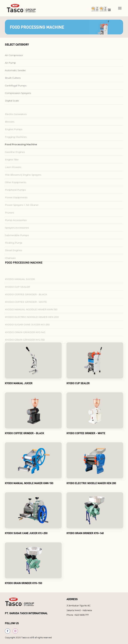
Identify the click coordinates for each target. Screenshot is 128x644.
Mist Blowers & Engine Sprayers (23, 183)
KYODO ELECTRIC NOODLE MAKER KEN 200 (32, 326)
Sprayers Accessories (17, 236)
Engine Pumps (14, 138)
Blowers (10, 130)
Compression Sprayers (18, 95)
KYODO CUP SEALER (17, 295)
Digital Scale (12, 102)
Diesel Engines (13, 259)
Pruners (9, 221)
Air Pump (10, 65)
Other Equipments (16, 191)
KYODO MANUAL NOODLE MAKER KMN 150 (31, 318)
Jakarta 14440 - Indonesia (79, 610)
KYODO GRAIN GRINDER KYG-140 (25, 341)
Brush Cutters (13, 80)
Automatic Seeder (15, 72)
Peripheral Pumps (15, 199)
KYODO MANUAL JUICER (20, 288)
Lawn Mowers (13, 176)
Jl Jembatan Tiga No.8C (79, 606)
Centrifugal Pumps (16, 87)
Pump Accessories (16, 229)
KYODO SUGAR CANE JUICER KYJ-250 (27, 333)
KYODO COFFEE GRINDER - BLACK (26, 303)
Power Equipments (16, 206)
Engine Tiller (12, 168)
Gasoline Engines (15, 161)
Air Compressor (14, 57)
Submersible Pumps (17, 244)
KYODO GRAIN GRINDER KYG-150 (25, 348)
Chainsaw (10, 267)
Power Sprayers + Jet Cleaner (22, 214)
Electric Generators (16, 123)
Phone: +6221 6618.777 (78, 615)
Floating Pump (14, 251)
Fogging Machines (16, 146)
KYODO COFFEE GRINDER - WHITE (26, 311)
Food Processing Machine (21, 153)
